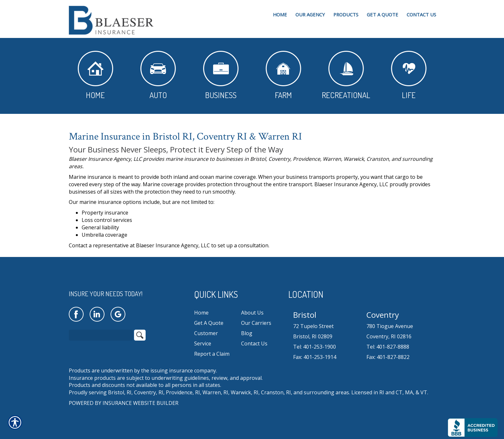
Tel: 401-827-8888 (388, 347)
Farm (283, 75)
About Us (252, 313)
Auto (158, 75)
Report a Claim (212, 354)
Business (221, 75)
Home (95, 75)
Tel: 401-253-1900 (315, 347)
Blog (247, 333)
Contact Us (254, 343)
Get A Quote (209, 323)
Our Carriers (256, 323)
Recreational (346, 75)
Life (409, 75)
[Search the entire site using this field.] (101, 335)
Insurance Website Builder (140, 403)
